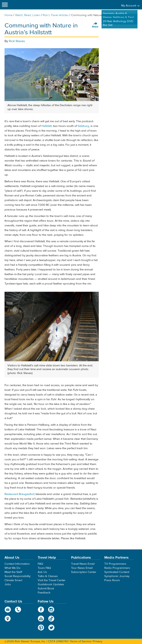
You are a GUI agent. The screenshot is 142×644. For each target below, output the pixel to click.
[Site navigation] (5, 5)
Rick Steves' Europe (71, 5)
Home (9, 15)
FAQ (40, 564)
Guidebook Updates (51, 584)
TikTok (51, 619)
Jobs (8, 584)
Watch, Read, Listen (28, 15)
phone (18, 610)
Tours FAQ (44, 568)
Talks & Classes (48, 576)
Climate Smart (13, 580)
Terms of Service (80, 641)
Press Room (112, 580)
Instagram (51, 610)
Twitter (51, 628)
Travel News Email (83, 564)
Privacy (98, 641)
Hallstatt (47, 126)
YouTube (41, 619)
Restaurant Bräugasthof (19, 494)
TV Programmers (115, 564)
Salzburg (83, 126)
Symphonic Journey (117, 576)
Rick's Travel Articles (56, 15)
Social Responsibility (17, 576)
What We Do (12, 568)
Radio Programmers (117, 568)
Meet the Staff (13, 572)
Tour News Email (82, 568)
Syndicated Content (117, 572)
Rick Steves (17, 41)
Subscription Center (84, 572)
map (8, 619)
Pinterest (41, 628)
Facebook (41, 610)
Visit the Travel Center (52, 580)
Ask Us (42, 572)
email (8, 610)
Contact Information (17, 564)
